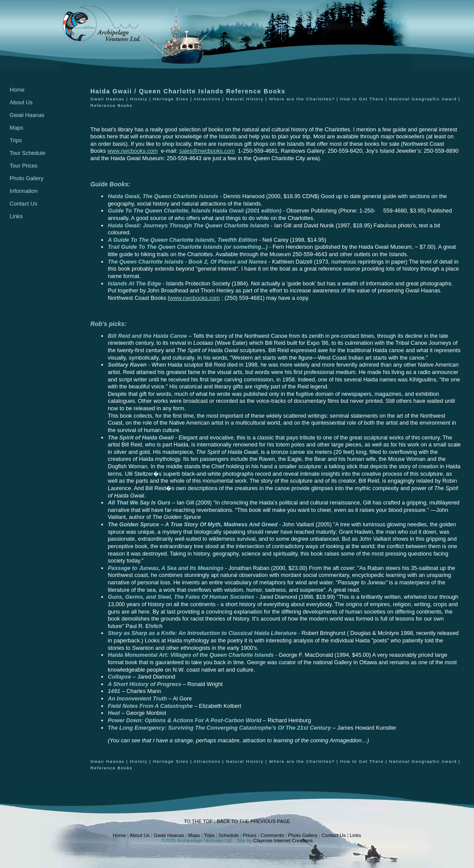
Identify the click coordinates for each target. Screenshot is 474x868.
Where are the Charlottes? (302, 99)
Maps (16, 128)
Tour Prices (24, 166)
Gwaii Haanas (27, 115)
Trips (16, 140)
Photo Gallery (27, 178)
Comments (272, 835)
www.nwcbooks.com (132, 151)
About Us (21, 102)
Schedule (229, 835)
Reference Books (112, 105)
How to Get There (362, 99)
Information (24, 191)
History (138, 99)
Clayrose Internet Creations (283, 841)
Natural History (245, 99)
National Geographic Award (423, 99)
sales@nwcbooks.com (207, 151)
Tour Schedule (27, 153)
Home (17, 90)
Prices (250, 835)
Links (16, 216)
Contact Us (23, 204)
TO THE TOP (198, 821)
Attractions (207, 99)
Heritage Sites (171, 99)
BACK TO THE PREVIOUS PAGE (253, 821)
